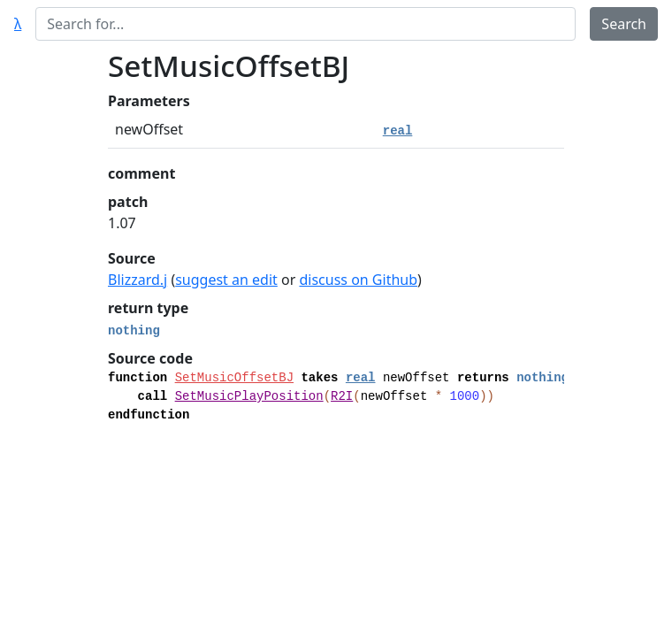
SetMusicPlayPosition (249, 396)
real (398, 131)
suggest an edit (226, 280)
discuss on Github (358, 280)
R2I (342, 396)
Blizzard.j (137, 280)
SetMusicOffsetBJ (234, 378)
